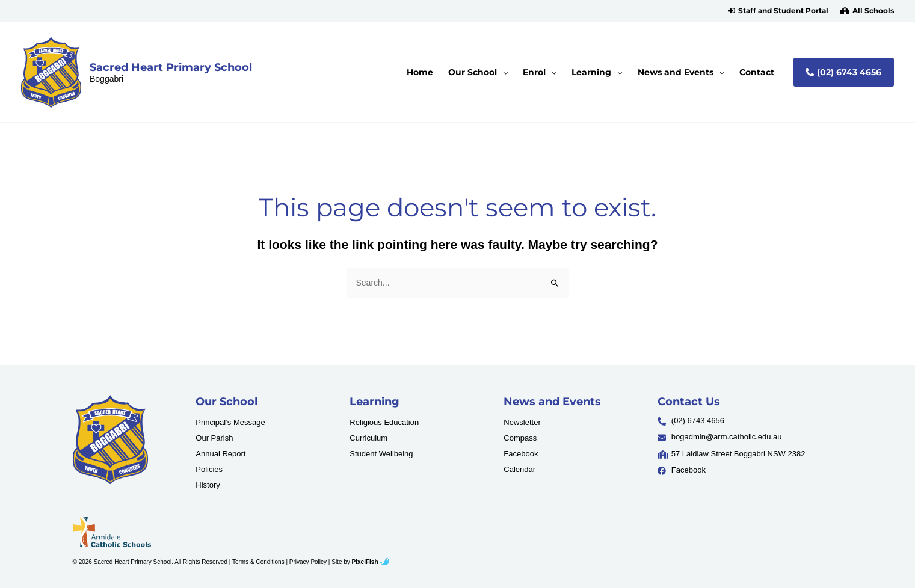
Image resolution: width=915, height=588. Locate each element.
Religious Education (384, 422)
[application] (502, 72)
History (208, 485)
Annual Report (220, 454)
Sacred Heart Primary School (171, 67)
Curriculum (368, 438)
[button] (778, 11)
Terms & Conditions (258, 562)
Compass (520, 438)
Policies (209, 469)
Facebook (521, 454)
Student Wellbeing (381, 454)
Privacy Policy (308, 562)
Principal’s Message (230, 422)
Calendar (519, 469)
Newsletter (522, 422)
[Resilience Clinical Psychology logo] (110, 439)
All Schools (873, 11)
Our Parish (214, 438)
